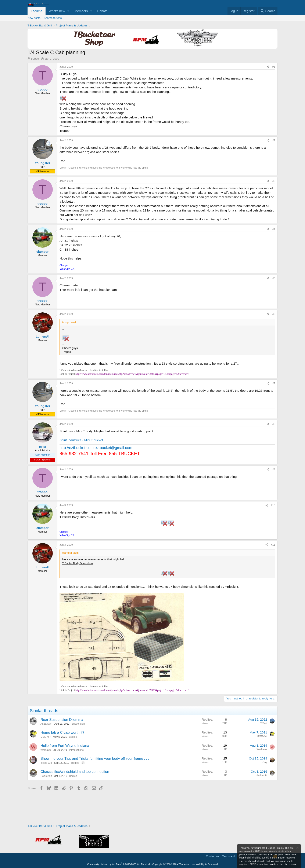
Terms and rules (232, 856)
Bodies (73, 737)
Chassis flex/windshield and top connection (75, 772)
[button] (68, 11)
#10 (273, 505)
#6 (274, 314)
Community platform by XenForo (119, 864)
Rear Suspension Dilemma (62, 720)
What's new (57, 11)
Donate (102, 11)
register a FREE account (252, 864)
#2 (274, 140)
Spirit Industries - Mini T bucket (81, 440)
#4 (274, 229)
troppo (35, 59)
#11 (273, 545)
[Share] (268, 67)
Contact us (212, 856)
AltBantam (46, 724)
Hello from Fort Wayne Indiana (65, 746)
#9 (274, 470)
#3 (274, 181)
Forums (37, 11)
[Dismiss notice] (297, 848)
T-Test (264, 723)
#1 (274, 67)
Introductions (76, 750)
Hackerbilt (46, 776)
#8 (274, 424)
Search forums (53, 18)
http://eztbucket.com (77, 448)
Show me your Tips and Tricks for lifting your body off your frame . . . (95, 759)
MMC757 (46, 737)
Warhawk (46, 750)
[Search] (268, 11)
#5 (274, 278)
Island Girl (46, 763)
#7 (274, 383)
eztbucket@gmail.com (113, 448)
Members (81, 11)
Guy (265, 762)
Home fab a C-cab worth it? (62, 733)
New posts (34, 18)
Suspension (78, 724)
